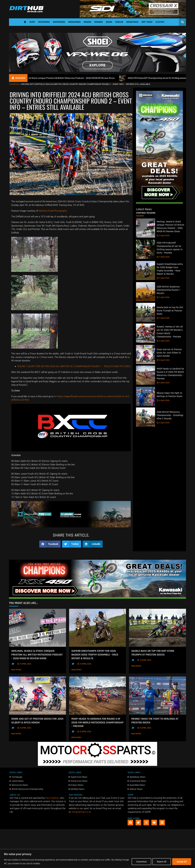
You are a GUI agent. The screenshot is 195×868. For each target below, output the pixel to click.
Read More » (22, 670)
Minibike (99, 22)
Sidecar (119, 22)
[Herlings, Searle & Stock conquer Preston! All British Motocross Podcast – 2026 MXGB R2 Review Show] (146, 228)
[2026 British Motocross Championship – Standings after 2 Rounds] (146, 417)
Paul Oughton (52, 798)
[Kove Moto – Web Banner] (71, 527)
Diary (32, 22)
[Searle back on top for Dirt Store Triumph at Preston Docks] (146, 312)
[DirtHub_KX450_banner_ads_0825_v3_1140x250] (97, 598)
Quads (109, 22)
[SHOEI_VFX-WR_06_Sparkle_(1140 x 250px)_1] (97, 71)
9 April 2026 (163, 236)
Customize (141, 862)
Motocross (44, 22)
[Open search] (183, 22)
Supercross (59, 22)
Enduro (87, 22)
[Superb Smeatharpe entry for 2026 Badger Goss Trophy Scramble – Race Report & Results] (146, 271)
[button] (50, 544)
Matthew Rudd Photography (53, 211)
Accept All (182, 862)
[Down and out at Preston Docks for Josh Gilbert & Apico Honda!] (146, 354)
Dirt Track (147, 22)
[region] (97, 859)
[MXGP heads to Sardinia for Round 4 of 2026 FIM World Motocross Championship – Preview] (146, 375)
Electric (160, 22)
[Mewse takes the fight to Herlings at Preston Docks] (146, 396)
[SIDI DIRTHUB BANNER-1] (133, 17)
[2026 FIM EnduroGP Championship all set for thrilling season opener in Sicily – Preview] (146, 249)
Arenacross (74, 22)
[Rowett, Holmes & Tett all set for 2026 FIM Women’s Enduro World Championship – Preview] (146, 333)
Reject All (162, 862)
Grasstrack (132, 22)
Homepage (14, 84)
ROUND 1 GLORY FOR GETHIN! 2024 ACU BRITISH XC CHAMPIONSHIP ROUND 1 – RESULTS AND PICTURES (74, 366)
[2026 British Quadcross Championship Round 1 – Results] (146, 292)
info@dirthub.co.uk (81, 812)
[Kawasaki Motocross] (159, 203)
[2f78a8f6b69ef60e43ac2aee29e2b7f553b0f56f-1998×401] (97, 765)
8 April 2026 (163, 360)
